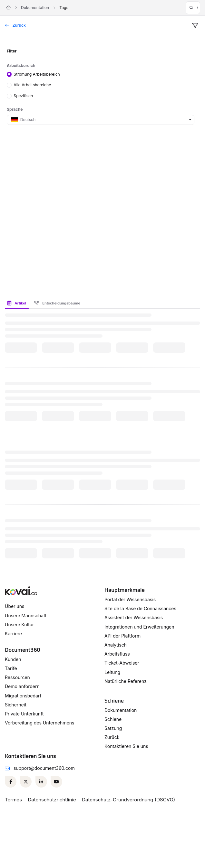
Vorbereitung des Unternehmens (39, 723)
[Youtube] (56, 782)
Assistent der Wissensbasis (134, 617)
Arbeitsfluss (117, 654)
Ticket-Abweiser (122, 663)
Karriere (13, 634)
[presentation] (18, 303)
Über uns (15, 606)
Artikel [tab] (17, 303)
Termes (13, 800)
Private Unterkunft (24, 714)
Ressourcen (17, 677)
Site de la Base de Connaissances (140, 608)
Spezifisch (23, 96)
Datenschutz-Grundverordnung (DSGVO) (128, 800)
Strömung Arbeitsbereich (37, 74)
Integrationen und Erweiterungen (139, 627)
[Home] (8, 8)
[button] (193, 8)
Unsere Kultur (19, 625)
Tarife (11, 668)
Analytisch (116, 645)
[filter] (195, 26)
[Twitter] (26, 782)
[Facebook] (11, 782)
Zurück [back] (15, 25)
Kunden (13, 659)
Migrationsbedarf (23, 696)
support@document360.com (44, 768)
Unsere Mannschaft (26, 616)
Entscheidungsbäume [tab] (57, 303)
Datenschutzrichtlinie (52, 800)
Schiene (113, 719)
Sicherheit (16, 705)
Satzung (113, 728)
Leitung (112, 672)
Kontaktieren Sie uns (126, 746)
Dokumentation (35, 8)
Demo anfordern (22, 686)
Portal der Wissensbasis (130, 599)
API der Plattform (122, 636)
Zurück (112, 737)
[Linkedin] (41, 782)
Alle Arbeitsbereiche (32, 85)
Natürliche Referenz (126, 681)
